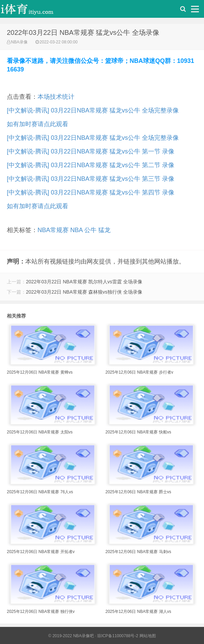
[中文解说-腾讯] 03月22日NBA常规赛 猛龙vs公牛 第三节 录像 (91, 179)
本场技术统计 (56, 97)
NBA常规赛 (53, 230)
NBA (76, 230)
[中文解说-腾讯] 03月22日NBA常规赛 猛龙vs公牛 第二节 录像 (91, 165)
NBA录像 (19, 42)
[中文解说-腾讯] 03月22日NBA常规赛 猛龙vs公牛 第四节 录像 (91, 192)
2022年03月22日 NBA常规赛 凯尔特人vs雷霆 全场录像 (84, 282)
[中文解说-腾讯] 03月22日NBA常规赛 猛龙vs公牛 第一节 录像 (91, 151)
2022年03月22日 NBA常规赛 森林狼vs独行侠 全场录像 (84, 292)
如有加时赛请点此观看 (38, 124)
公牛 (90, 230)
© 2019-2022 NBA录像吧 (71, 636)
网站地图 (148, 636)
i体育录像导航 (34, 11)
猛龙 (104, 230)
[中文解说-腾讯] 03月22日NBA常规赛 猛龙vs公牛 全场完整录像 (93, 110)
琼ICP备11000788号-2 (118, 636)
